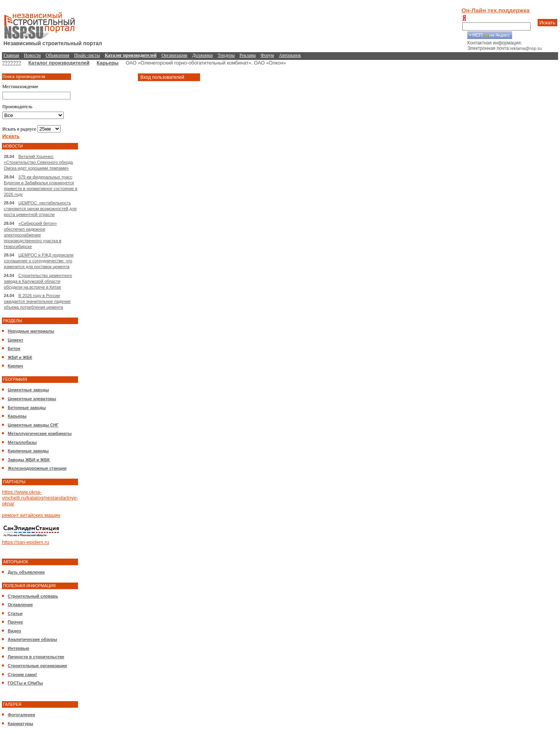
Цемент (15, 340)
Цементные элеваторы (32, 399)
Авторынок (290, 55)
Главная (11, 55)
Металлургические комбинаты (40, 433)
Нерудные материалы (31, 331)
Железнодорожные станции (37, 468)
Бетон (14, 348)
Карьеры (108, 63)
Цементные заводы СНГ (33, 425)
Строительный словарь (33, 596)
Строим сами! (22, 675)
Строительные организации (37, 666)
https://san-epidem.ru (25, 542)
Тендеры (226, 55)
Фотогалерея (21, 715)
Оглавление (20, 605)
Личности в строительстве (36, 657)
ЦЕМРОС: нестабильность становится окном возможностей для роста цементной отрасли (40, 209)
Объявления (57, 55)
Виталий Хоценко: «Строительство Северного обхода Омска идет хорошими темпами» (38, 162)
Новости (32, 55)
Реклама (248, 55)
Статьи (15, 613)
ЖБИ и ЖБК (20, 357)
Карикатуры (20, 724)
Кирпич (15, 366)
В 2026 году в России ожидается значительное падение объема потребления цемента (37, 301)
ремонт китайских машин (31, 515)
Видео (14, 631)
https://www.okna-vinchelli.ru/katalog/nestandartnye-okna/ (40, 498)
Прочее (15, 622)
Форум (267, 55)
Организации (174, 55)
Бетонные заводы (27, 408)
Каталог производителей (59, 63)
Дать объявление (26, 572)
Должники (203, 55)
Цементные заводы (28, 390)
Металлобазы (22, 442)
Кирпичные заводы (28, 451)
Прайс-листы (87, 55)
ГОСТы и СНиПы (25, 683)
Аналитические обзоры (32, 639)
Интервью (19, 648)
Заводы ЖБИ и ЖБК (29, 460)
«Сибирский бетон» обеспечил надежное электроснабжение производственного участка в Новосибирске (33, 235)
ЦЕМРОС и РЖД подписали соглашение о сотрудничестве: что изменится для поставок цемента (39, 261)
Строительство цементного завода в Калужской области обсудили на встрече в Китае (38, 281)
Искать (548, 23)
